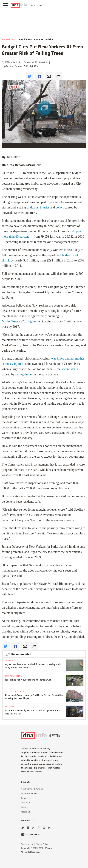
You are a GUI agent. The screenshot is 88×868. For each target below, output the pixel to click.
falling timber (24, 374)
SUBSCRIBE (30, 835)
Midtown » (10, 707)
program (19, 321)
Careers (25, 807)
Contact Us (26, 798)
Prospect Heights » (15, 691)
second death (70, 369)
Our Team (26, 803)
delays (60, 207)
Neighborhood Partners (32, 789)
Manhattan (9, 39)
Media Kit (26, 812)
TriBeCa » (10, 661)
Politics (49, 39)
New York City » (13, 676)
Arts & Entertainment (31, 39)
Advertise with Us (29, 793)
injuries (45, 207)
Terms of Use (27, 844)
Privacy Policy (42, 844)
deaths (34, 207)
